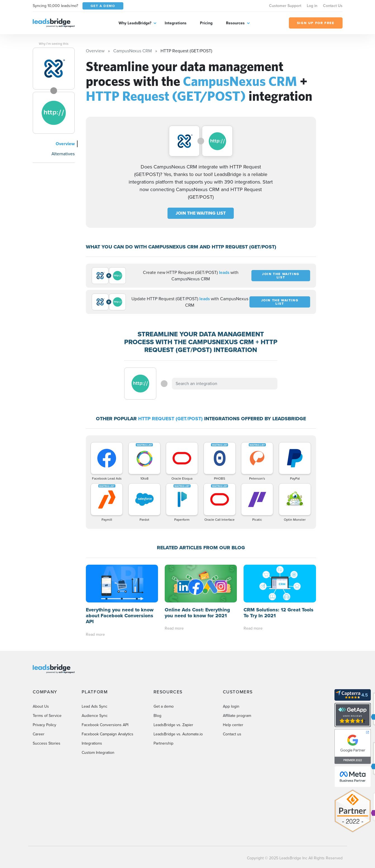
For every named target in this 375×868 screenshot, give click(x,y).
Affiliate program (237, 716)
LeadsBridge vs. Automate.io (178, 734)
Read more (95, 634)
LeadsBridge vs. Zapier (173, 725)
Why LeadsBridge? (135, 23)
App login (231, 706)
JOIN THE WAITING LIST (201, 213)
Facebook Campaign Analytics (108, 734)
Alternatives (63, 154)
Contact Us (333, 6)
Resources (235, 23)
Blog (157, 716)
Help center (233, 725)
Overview (65, 144)
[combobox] (225, 384)
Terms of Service (47, 716)
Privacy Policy (44, 725)
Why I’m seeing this (54, 44)
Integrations (176, 23)
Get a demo (164, 706)
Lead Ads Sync (95, 706)
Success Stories (47, 743)
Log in (312, 6)
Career (39, 734)
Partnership (163, 743)
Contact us (232, 734)
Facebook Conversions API (105, 725)
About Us (41, 706)
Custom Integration (98, 753)
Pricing (206, 23)
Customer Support (285, 6)
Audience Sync (95, 716)
